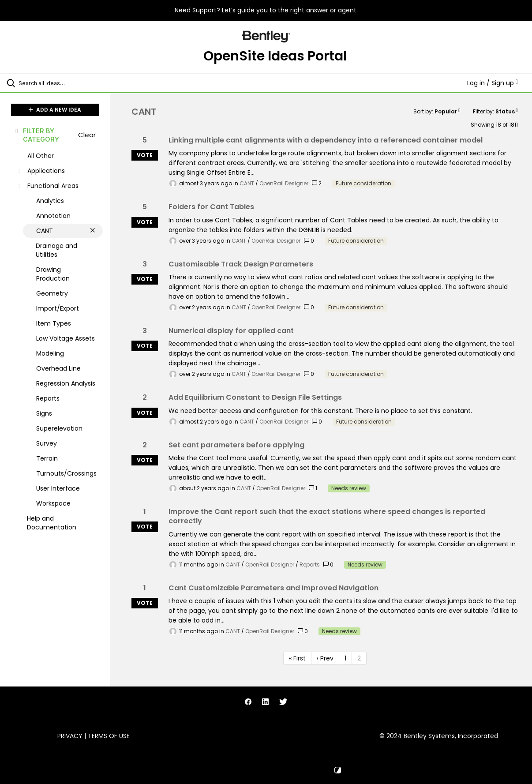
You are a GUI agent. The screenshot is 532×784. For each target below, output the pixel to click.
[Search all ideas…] (64, 83)
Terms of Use (109, 736)
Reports (310, 565)
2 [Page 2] (359, 658)
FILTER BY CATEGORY (37, 135)
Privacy (70, 736)
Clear (87, 135)
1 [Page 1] (345, 658)
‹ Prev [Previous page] (325, 658)
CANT (247, 183)
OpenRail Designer (284, 183)
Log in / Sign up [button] (493, 83)
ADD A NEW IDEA (55, 110)
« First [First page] (297, 658)
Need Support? (197, 10)
